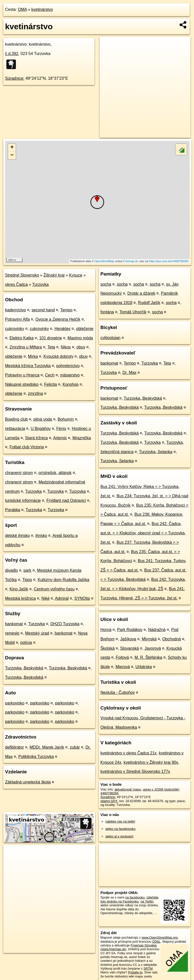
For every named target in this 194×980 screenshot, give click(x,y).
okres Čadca (16, 284)
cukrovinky (15, 329)
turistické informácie (23, 500)
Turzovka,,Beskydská (24, 668)
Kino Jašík (19, 589)
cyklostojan (111, 338)
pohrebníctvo (68, 366)
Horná (106, 630)
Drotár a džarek (141, 293)
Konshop (71, 384)
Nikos (66, 347)
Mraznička (82, 438)
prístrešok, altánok (55, 473)
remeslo (12, 633)
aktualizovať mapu (128, 789)
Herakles (63, 329)
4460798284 (110, 793)
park (27, 570)
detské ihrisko (17, 536)
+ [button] (12, 148)
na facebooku (135, 897)
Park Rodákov (130, 630)
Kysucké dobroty (58, 356)
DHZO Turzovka (65, 624)
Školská (108, 648)
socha (106, 284)
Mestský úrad (37, 633)
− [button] (12, 155)
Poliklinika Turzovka (36, 757)
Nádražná (157, 630)
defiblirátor (15, 747)
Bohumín (66, 419)
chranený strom (19, 473)
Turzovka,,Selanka (156, 452)
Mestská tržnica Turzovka (28, 366)
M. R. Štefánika (148, 657)
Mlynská (149, 639)
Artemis (60, 438)
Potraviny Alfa (17, 319)
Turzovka (40, 284)
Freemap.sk (130, 261)
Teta (51, 347)
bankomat (14, 624)
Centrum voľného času (54, 589)
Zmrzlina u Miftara (26, 347)
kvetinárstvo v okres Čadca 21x (129, 753)
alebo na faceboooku (121, 829)
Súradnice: (15, 78)
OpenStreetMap (104, 261)
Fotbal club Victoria (27, 447)
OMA (22, 9)
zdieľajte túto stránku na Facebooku (130, 899)
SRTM (148, 969)
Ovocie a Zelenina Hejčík (58, 319)
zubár (75, 747)
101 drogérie (51, 338)
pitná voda (43, 419)
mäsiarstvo (70, 375)
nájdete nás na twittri (120, 821)
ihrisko (41, 536)
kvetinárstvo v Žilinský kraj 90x (151, 762)
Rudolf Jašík (149, 303)
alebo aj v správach (119, 836)
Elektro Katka (22, 338)
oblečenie (85, 329)
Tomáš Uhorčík (133, 312)
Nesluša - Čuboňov (118, 692)
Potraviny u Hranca (22, 375)
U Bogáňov (41, 429)
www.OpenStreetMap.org (160, 937)
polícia (26, 643)
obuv (81, 347)
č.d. (12, 54)
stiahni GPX (109, 801)
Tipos (27, 580)
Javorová (153, 648)
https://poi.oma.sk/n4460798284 (169, 261)
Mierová (123, 667)
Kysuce (76, 275)
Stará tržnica (36, 438)
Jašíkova (128, 639)
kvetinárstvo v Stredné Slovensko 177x (135, 771)
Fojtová (122, 657)
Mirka (33, 356)
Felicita (51, 384)
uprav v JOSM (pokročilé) (161, 789)
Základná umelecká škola (28, 782)
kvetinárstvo (42, 9)
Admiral (62, 598)
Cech (50, 375)
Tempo (66, 310)
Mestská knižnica (20, 598)
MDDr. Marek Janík (47, 747)
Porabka (13, 510)
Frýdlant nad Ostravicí (66, 500)
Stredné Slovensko (22, 275)
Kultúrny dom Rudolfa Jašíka (64, 580)
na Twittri (147, 901)
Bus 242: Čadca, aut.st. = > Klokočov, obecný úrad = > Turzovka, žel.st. (143, 533)
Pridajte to (135, 972)
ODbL (156, 942)
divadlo (11, 570)
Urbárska (144, 667)
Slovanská (130, 648)
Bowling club (16, 419)
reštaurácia (15, 429)
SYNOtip (82, 598)
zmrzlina (36, 393)
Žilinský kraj (54, 275)
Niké (45, 598)
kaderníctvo (16, 310)
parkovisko (15, 703)
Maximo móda (80, 338)
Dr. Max (129, 373)
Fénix (61, 429)
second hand (43, 310)
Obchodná (172, 639)
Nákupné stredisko (22, 384)
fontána (107, 312)
